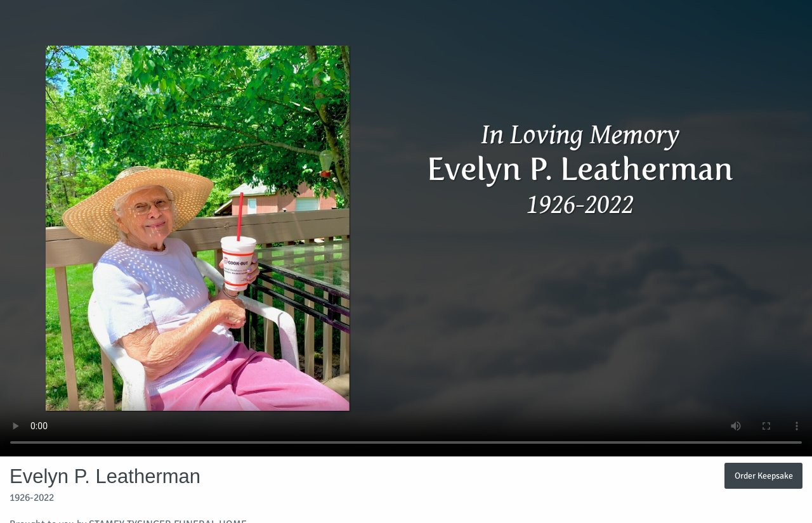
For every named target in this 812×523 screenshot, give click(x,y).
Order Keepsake (764, 475)
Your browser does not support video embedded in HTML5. (406, 228)
